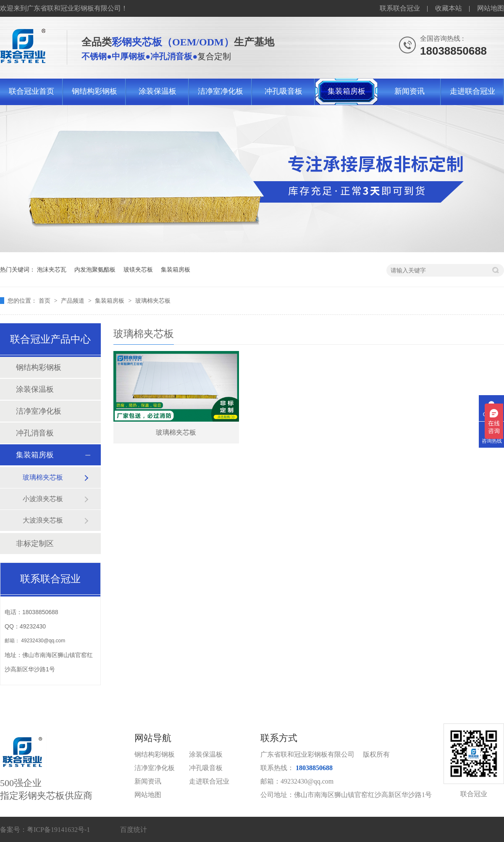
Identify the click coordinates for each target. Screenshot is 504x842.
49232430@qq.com (43, 641)
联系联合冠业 (400, 8)
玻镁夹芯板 (138, 269)
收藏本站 (449, 8)
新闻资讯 (409, 91)
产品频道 (73, 301)
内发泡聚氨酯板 (95, 269)
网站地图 (491, 8)
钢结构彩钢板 (94, 91)
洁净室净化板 (220, 91)
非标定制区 (35, 544)
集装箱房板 (346, 91)
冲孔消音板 (35, 433)
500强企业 (67, 768)
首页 (45, 301)
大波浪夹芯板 (43, 520)
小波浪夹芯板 (43, 499)
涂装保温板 (157, 91)
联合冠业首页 (31, 91)
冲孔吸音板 (283, 91)
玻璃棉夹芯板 (153, 301)
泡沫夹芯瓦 (52, 269)
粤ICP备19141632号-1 (58, 830)
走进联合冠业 (472, 91)
